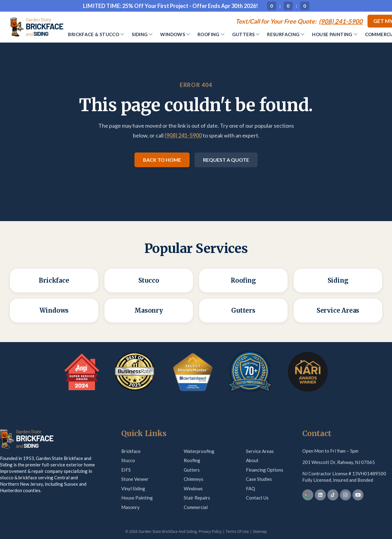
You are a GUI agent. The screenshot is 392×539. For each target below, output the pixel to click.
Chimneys (194, 479)
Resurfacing (286, 34)
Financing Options (265, 470)
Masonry (130, 507)
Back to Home (162, 160)
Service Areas (260, 451)
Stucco (128, 460)
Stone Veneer (135, 479)
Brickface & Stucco (96, 34)
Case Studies (259, 479)
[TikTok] (333, 495)
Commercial (196, 507)
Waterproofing (199, 451)
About (252, 460)
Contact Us (257, 498)
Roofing (211, 34)
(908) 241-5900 (183, 135)
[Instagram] (345, 495)
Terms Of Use (237, 531)
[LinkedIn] (320, 495)
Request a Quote (226, 160)
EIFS (126, 470)
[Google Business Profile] (308, 495)
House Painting (335, 34)
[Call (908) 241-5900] (299, 21)
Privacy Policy (210, 531)
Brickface (131, 451)
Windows (175, 34)
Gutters (246, 34)
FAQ (251, 488)
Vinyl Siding (133, 488)
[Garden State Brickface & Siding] (36, 27)
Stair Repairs (197, 498)
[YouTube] (358, 495)
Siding (142, 34)
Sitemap (260, 531)
